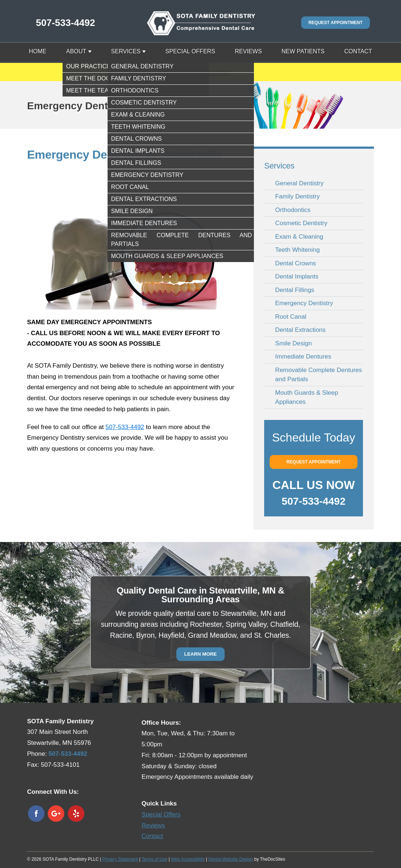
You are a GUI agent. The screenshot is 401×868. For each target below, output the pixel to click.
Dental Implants (297, 276)
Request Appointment (336, 23)
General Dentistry (299, 183)
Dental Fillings (295, 290)
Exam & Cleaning (299, 237)
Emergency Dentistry (304, 303)
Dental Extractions (300, 330)
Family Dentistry (297, 196)
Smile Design (293, 343)
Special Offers (190, 51)
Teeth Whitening (297, 250)
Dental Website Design (231, 859)
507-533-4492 (65, 23)
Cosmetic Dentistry (301, 223)
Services (126, 51)
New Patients (303, 51)
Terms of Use (155, 859)
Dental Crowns (296, 263)
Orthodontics (293, 210)
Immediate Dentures (303, 357)
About (76, 51)
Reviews (248, 51)
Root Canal (291, 317)
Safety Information (200, 72)
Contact (358, 51)
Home (38, 51)
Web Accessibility (188, 859)
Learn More (201, 654)
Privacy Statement (120, 859)
